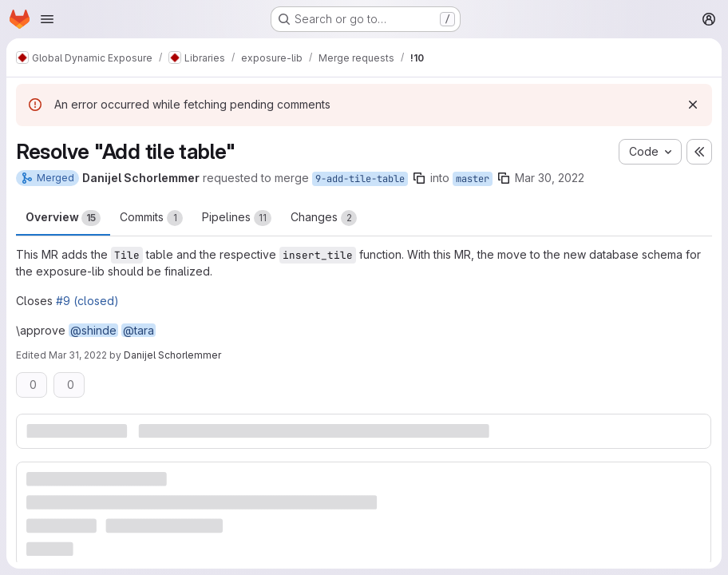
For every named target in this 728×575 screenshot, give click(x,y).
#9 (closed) (87, 301)
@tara (138, 330)
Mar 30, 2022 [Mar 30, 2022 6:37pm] (550, 178)
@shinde (93, 330)
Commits (151, 218)
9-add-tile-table (360, 179)
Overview (63, 218)
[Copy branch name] (419, 178)
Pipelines (237, 218)
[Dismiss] (693, 105)
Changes (324, 218)
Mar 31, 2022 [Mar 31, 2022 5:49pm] (78, 355)
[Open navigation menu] (47, 19)
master (473, 179)
